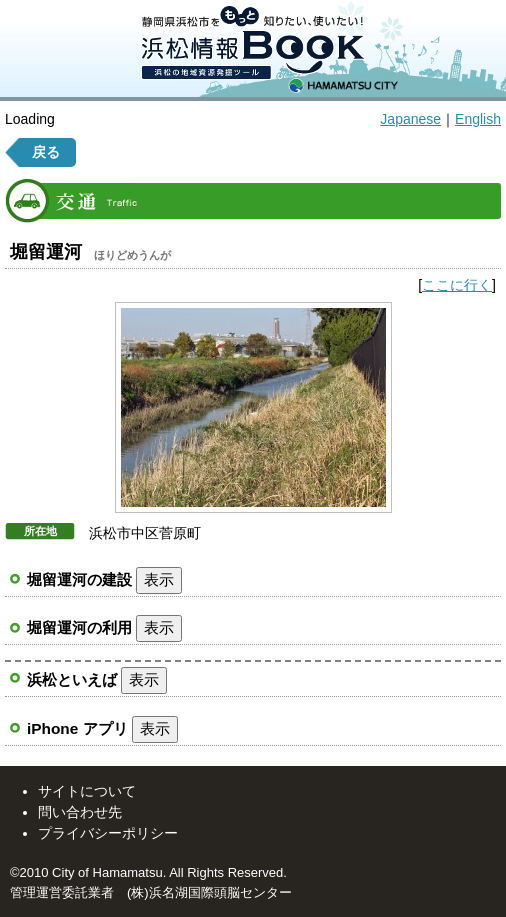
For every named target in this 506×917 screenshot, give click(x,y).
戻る (46, 152)
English (478, 119)
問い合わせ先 (80, 812)
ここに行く (457, 285)
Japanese (410, 119)
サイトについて (87, 791)
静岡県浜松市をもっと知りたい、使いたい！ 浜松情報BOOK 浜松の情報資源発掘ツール (253, 48)
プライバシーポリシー (108, 833)
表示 (159, 579)
